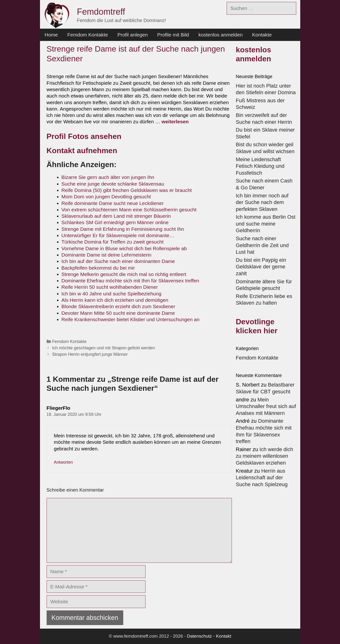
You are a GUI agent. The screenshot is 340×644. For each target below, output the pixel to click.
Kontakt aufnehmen (82, 151)
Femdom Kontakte (88, 35)
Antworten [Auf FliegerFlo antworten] (63, 462)
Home (51, 35)
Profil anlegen (132, 35)
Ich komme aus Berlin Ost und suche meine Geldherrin (266, 224)
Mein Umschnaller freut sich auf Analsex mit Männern (266, 406)
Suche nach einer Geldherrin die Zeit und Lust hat (262, 245)
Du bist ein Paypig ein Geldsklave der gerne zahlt (261, 267)
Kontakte (262, 35)
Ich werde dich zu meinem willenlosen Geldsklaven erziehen (265, 456)
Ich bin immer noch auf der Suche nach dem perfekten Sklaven (262, 202)
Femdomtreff (101, 12)
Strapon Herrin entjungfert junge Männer (90, 354)
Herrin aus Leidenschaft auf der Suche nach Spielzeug (262, 478)
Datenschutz (199, 636)
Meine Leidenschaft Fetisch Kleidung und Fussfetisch (260, 166)
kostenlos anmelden (221, 35)
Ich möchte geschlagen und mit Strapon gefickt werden (103, 348)
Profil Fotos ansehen (84, 136)
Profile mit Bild (173, 35)
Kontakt (224, 636)
